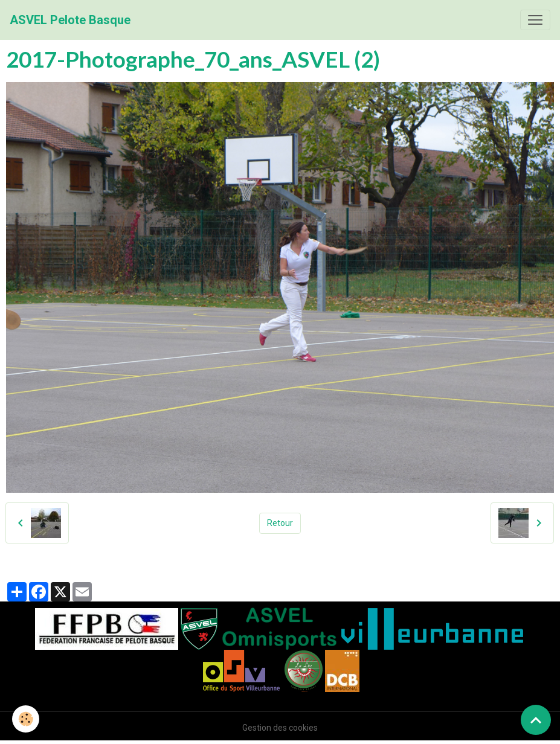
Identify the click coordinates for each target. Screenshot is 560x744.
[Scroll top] (536, 720)
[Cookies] (26, 719)
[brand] (70, 20)
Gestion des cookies (280, 728)
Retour (280, 523)
